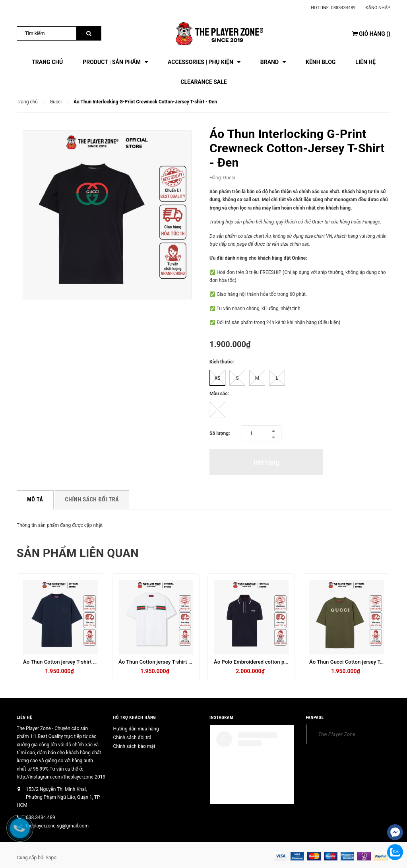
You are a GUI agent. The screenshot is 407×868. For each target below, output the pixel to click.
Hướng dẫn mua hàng (136, 729)
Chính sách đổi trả (132, 738)
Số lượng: (220, 433)
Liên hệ (24, 718)
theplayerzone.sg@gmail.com (57, 826)
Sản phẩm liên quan (80, 553)
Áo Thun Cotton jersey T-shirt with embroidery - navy (85, 662)
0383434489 (343, 8)
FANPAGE (315, 718)
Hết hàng (266, 462)
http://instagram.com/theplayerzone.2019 (61, 777)
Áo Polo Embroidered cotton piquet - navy (263, 662)
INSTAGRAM (221, 718)
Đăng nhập (378, 8)
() (371, 34)
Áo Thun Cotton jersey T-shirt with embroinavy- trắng (180, 662)
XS (218, 378)
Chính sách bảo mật (134, 746)
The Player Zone (337, 734)
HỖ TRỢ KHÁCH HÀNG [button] (135, 718)
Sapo (51, 858)
